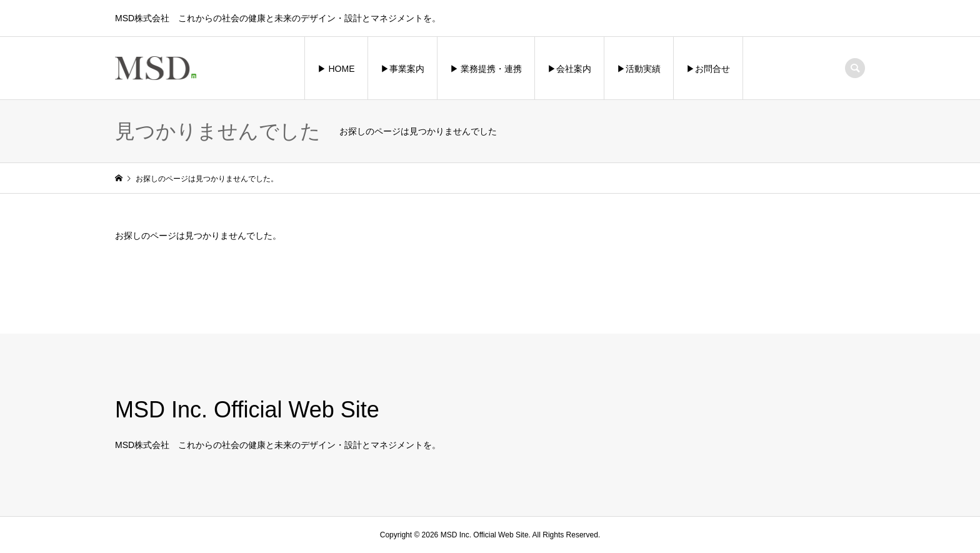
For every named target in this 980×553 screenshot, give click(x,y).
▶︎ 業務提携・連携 (486, 69)
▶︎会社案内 (569, 69)
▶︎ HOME (336, 69)
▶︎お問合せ (708, 69)
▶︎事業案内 (402, 69)
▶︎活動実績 (639, 69)
